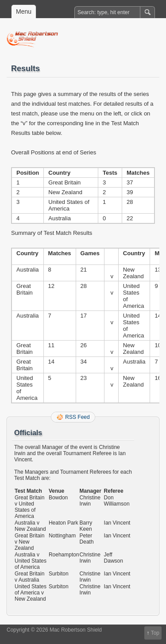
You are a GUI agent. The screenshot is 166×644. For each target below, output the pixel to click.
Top (155, 633)
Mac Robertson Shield (87, 39)
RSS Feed (77, 417)
